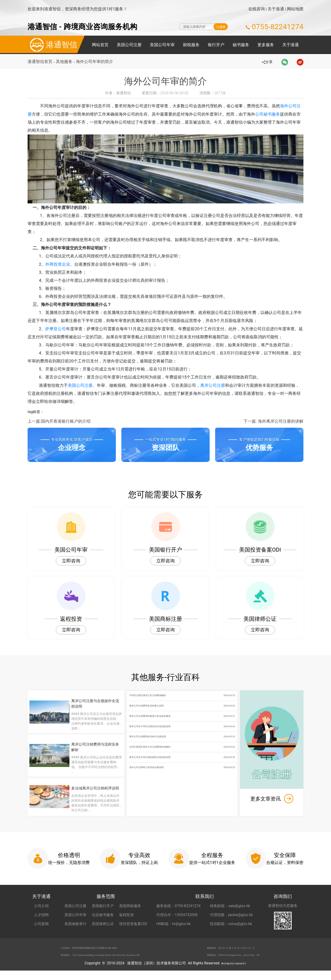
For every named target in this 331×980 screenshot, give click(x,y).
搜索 (221, 27)
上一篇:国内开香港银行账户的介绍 (59, 426)
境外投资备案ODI (133, 929)
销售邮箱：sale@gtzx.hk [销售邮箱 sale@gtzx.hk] (230, 911)
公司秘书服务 (272, 114)
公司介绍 (41, 911)
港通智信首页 (40, 61)
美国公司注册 (129, 45)
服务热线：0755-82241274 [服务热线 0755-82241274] (178, 911)
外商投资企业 (61, 266)
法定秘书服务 (103, 920)
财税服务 (191, 45)
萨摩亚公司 (59, 332)
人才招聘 (41, 920)
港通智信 (52, 45)
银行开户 (216, 45)
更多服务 (266, 45)
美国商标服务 (130, 911)
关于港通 (276, 9)
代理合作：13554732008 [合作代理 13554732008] (177, 920)
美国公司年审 (162, 45)
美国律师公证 (103, 929)
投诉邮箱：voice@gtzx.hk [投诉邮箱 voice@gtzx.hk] (231, 929)
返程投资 (126, 920)
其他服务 (65, 61)
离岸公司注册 (216, 390)
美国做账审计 (75, 929)
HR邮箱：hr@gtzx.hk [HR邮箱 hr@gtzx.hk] (173, 929)
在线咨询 (257, 9)
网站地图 (295, 9)
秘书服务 (241, 45)
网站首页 (100, 45)
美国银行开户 (103, 911)
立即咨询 (71, 566)
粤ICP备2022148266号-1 (234, 973)
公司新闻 (41, 929)
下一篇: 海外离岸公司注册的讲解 (273, 426)
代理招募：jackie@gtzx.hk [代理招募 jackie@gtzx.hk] (231, 920)
